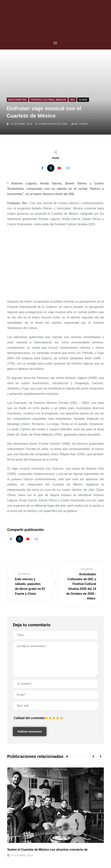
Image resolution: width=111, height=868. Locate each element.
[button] (55, 43)
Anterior (24, 574)
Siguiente (87, 569)
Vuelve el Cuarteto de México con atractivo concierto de (47, 850)
